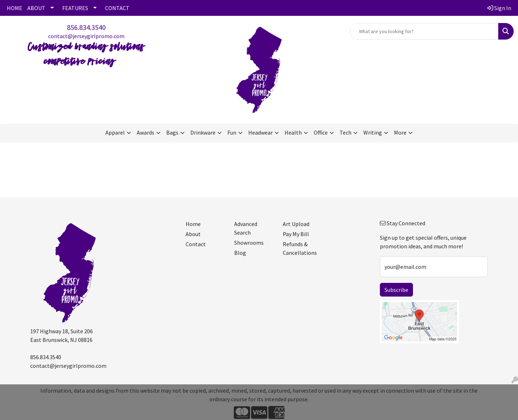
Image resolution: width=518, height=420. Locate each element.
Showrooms (249, 243)
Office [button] (321, 132)
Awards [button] (146, 132)
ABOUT (36, 8)
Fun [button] (232, 132)
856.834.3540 (86, 27)
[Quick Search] (424, 31)
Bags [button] (172, 132)
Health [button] (293, 132)
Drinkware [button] (203, 132)
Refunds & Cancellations (300, 248)
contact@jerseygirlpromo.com (86, 36)
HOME (15, 8)
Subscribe (396, 290)
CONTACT (117, 8)
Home (193, 224)
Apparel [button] (115, 132)
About (193, 234)
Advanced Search (246, 228)
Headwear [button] (260, 132)
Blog (240, 253)
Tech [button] (346, 132)
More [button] (400, 132)
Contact (196, 244)
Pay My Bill (296, 234)
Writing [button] (373, 132)
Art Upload (296, 224)
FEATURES (75, 8)
